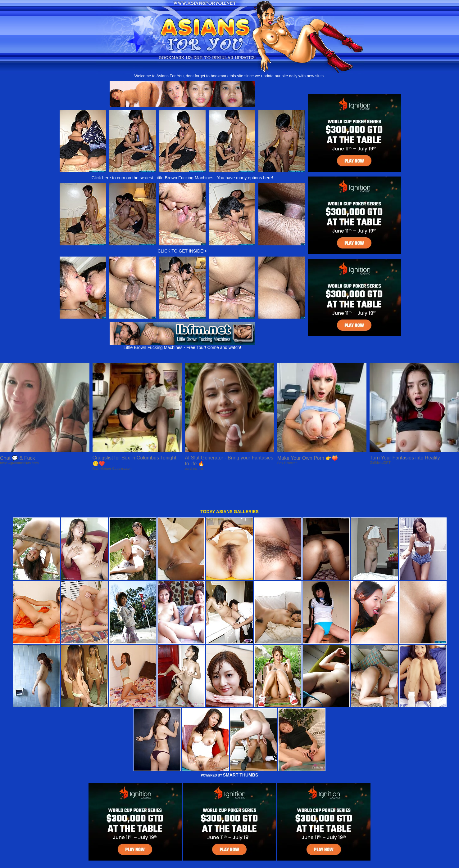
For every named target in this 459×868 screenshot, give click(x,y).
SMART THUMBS (241, 746)
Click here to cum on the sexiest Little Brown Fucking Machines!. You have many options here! (182, 178)
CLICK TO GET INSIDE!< (182, 251)
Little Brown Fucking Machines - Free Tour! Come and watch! (182, 345)
